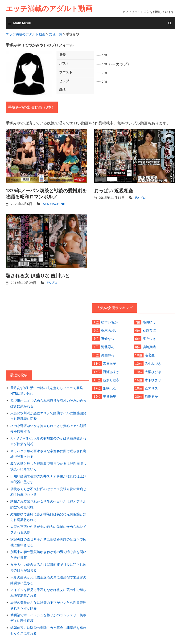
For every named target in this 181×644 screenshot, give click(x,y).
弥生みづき (153, 363)
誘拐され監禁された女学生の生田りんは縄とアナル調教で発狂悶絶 (48, 503)
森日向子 (110, 363)
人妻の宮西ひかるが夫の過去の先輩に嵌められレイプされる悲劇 (48, 528)
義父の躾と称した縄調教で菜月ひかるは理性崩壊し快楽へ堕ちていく (48, 466)
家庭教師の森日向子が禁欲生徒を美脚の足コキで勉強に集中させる (48, 541)
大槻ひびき (153, 371)
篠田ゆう (149, 322)
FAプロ (141, 197)
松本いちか (109, 322)
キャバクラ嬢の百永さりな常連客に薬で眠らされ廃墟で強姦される (48, 453)
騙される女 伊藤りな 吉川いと (38, 275)
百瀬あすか (111, 371)
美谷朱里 (110, 396)
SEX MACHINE (54, 204)
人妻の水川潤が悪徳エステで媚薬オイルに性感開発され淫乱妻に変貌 (48, 415)
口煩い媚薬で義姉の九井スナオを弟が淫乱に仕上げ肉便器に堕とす (48, 478)
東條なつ (108, 338)
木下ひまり (153, 380)
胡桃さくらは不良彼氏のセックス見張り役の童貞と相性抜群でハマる (48, 491)
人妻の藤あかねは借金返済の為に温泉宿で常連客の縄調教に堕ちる (48, 578)
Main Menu (22, 23)
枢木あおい (109, 330)
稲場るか (151, 396)
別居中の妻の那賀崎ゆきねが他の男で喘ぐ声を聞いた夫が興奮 (48, 553)
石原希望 (149, 330)
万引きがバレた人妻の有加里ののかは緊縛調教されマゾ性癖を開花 (48, 441)
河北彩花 (108, 347)
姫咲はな (110, 388)
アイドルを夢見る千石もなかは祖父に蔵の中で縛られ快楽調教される (48, 591)
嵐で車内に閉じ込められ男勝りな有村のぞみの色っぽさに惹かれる (48, 403)
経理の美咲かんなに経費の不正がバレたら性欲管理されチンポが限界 (48, 603)
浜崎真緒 (149, 347)
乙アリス (151, 388)
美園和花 (108, 355)
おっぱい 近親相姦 (114, 190)
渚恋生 (149, 355)
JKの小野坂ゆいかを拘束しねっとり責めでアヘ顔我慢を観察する (48, 428)
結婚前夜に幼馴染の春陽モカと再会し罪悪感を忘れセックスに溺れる (48, 629)
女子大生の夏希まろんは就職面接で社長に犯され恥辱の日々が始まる (48, 566)
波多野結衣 (111, 380)
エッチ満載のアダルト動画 (49, 9)
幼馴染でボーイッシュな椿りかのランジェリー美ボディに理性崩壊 (48, 616)
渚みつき (149, 338)
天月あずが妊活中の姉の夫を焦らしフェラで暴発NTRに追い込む (47, 390)
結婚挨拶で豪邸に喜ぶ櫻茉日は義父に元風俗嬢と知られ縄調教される (48, 516)
